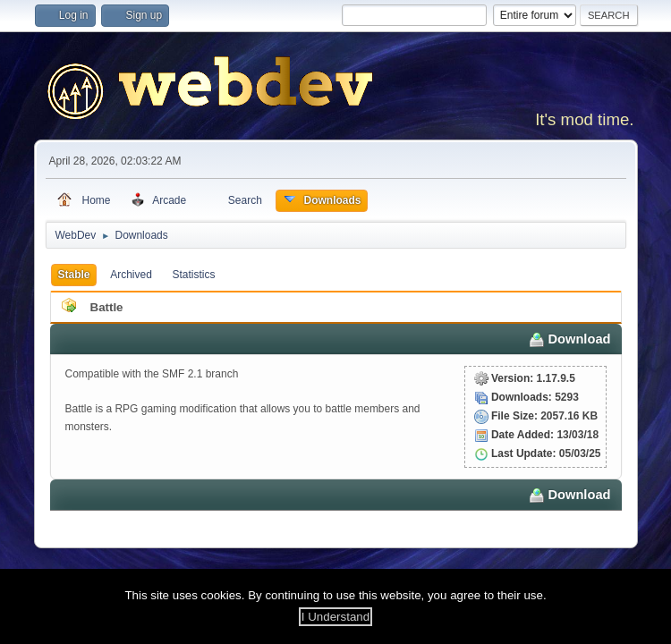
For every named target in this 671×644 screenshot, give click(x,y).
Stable (74, 275)
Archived (131, 275)
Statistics (194, 275)
